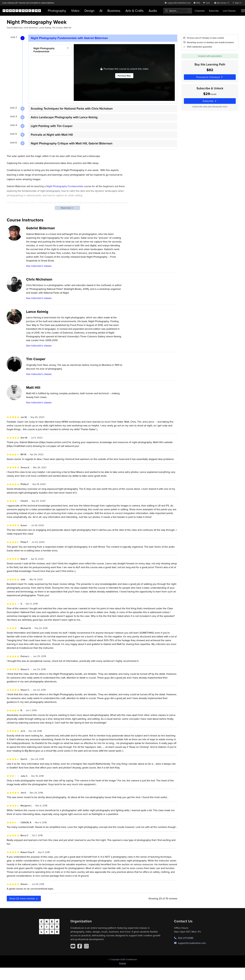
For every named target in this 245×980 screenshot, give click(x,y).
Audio (153, 11)
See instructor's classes (39, 266)
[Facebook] (80, 946)
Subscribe (214, 11)
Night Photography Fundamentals (44, 50)
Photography (57, 11)
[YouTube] (73, 946)
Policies (123, 963)
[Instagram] (86, 946)
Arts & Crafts (135, 11)
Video (75, 11)
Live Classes (229, 11)
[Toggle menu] (243, 11)
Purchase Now (124, 76)
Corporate (200, 11)
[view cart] (207, 3)
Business (114, 11)
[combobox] (178, 11)
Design (89, 11)
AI (101, 11)
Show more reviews (24, 898)
